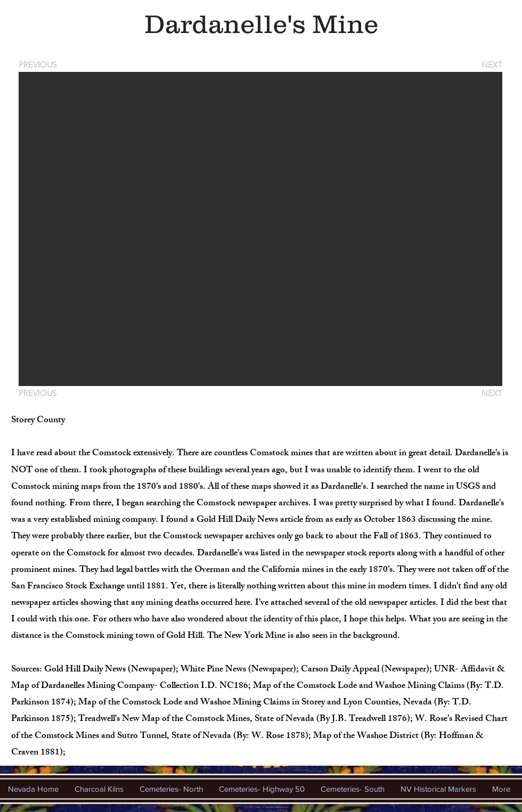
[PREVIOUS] (39, 65)
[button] (260, 229)
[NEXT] (491, 65)
